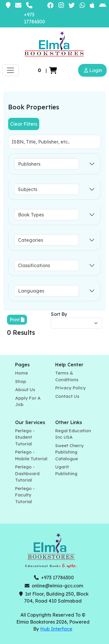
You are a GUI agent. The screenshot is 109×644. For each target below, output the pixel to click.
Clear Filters (24, 124)
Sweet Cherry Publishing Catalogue (69, 452)
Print (17, 320)
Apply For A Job (28, 401)
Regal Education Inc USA (73, 434)
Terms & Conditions (67, 376)
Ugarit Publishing (66, 470)
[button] (53, 70)
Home (22, 373)
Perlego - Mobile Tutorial (31, 455)
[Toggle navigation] (10, 70)
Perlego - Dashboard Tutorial (27, 473)
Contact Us (67, 396)
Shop (21, 381)
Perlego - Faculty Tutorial (25, 495)
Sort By (59, 314)
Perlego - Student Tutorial (25, 437)
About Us (25, 390)
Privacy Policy (70, 388)
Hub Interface (56, 629)
